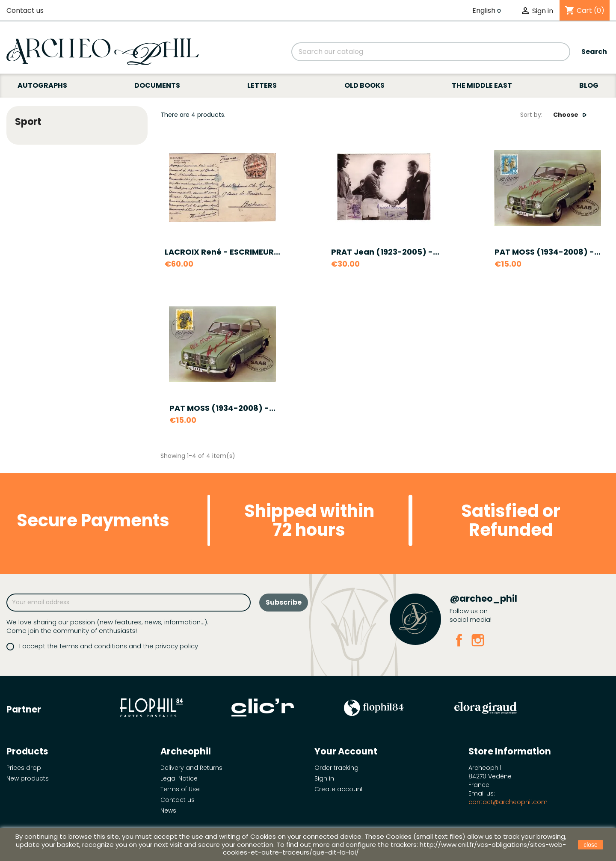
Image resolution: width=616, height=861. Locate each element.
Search (594, 52)
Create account (339, 789)
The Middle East (482, 85)
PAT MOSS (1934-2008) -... (548, 252)
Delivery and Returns (191, 768)
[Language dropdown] (488, 11)
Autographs (42, 85)
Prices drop (24, 768)
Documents (157, 85)
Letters (262, 85)
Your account (346, 751)
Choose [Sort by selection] (570, 115)
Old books (364, 85)
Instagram (478, 640)
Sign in (324, 778)
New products (28, 778)
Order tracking (336, 768)
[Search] (431, 52)
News (168, 811)
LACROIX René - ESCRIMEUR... (222, 252)
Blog (589, 85)
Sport (28, 122)
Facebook (459, 640)
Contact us (25, 10)
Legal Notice (179, 778)
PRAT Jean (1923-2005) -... (385, 252)
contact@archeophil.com (508, 802)
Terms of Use (180, 789)
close (591, 845)
